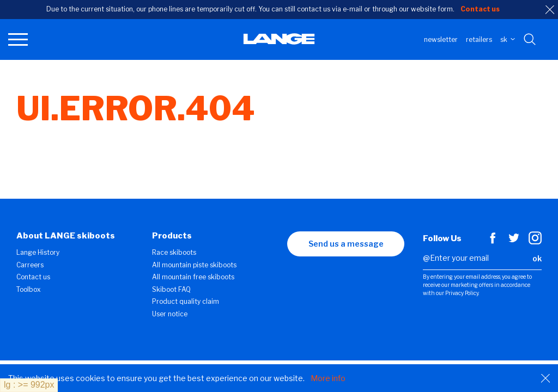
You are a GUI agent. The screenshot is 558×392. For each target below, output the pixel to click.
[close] (550, 10)
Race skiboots (174, 252)
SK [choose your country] (508, 39)
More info (328, 378)
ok (537, 258)
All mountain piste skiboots (194, 265)
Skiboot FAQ (171, 289)
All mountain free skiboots (193, 277)
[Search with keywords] (530, 40)
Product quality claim (186, 301)
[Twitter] (514, 242)
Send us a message (346, 244)
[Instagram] (535, 242)
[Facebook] (493, 242)
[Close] (545, 378)
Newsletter (441, 39)
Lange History (38, 252)
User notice (170, 314)
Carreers (30, 265)
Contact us (33, 277)
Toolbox (29, 289)
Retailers (479, 39)
